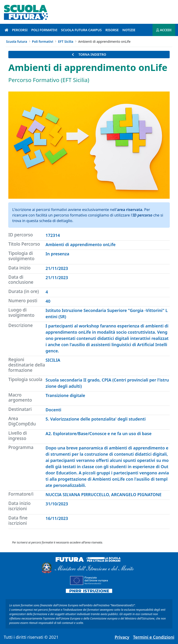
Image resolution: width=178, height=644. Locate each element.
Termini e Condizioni (154, 637)
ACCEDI (164, 30)
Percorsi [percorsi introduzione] (20, 30)
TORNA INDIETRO (89, 54)
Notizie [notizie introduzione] (129, 30)
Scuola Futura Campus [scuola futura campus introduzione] (81, 30)
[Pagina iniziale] (6, 30)
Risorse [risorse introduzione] (112, 30)
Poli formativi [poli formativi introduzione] (44, 30)
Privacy (122, 637)
